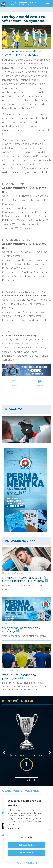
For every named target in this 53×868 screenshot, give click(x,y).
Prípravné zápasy (24, 671)
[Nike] (27, 775)
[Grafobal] (13, 788)
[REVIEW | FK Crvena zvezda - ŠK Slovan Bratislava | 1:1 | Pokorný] (26, 559)
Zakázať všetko (26, 845)
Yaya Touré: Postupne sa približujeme (19, 677)
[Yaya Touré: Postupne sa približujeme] (26, 656)
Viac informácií (15, 828)
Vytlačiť (40, 386)
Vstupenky (21, 624)
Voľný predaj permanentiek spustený (21, 630)
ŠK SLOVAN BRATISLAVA (24, 4)
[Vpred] (49, 737)
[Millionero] (40, 788)
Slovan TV (21, 574)
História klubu (27, 756)
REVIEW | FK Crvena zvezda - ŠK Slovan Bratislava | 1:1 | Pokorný (25, 579)
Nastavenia (26, 837)
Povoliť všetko (26, 853)
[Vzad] (4, 737)
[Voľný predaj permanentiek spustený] (26, 609)
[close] (43, 795)
